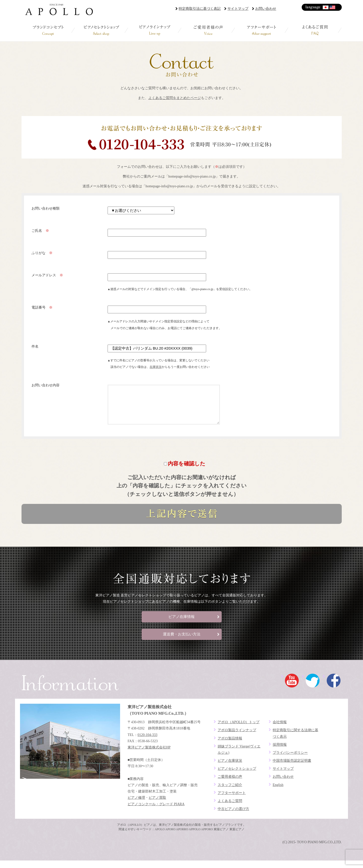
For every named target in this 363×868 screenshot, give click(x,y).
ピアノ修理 (136, 805)
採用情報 (280, 752)
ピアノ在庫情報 (181, 624)
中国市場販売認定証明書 (292, 768)
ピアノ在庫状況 (230, 768)
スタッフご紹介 (230, 792)
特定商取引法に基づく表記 (200, 9)
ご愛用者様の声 (208, 30)
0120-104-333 (147, 742)
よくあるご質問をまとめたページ (175, 98)
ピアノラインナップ (155, 30)
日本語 (326, 7)
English (333, 7)
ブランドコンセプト (48, 30)
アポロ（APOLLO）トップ (239, 730)
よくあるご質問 (315, 30)
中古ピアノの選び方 (233, 816)
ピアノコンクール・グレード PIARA (156, 812)
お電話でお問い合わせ (182, 137)
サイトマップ (238, 9)
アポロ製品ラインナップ (237, 738)
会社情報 (280, 730)
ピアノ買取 (157, 805)
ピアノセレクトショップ (101, 30)
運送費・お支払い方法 (182, 642)
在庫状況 (156, 367)
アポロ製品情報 (230, 746)
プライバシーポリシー (290, 760)
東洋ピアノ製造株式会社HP (149, 755)
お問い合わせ (266, 9)
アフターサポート (262, 30)
